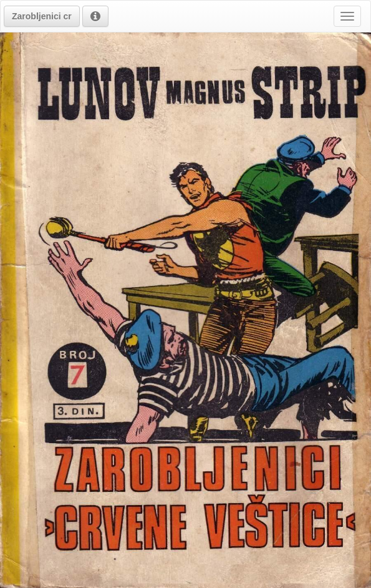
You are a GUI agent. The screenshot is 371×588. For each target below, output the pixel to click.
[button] (42, 16)
